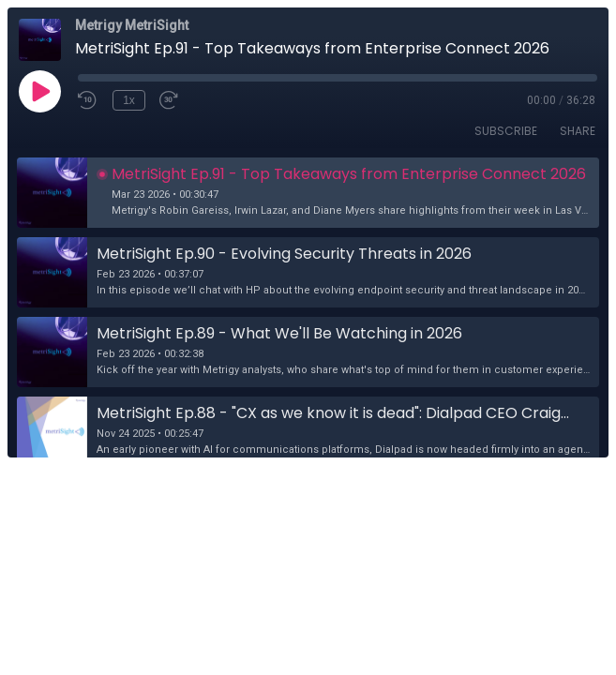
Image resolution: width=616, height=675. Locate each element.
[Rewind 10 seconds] (88, 100)
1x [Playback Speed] (129, 100)
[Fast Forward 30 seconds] (170, 100)
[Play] (39, 91)
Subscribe (506, 131)
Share (578, 131)
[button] (308, 193)
